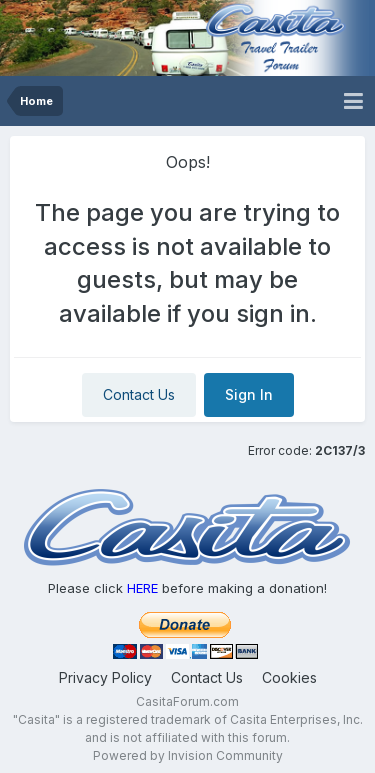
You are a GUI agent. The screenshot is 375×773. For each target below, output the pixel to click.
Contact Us (139, 394)
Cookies (289, 677)
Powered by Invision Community (188, 755)
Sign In (249, 394)
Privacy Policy (105, 677)
